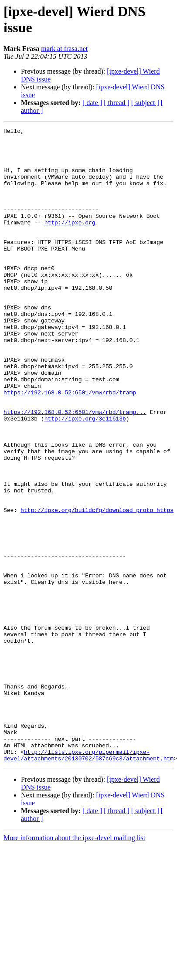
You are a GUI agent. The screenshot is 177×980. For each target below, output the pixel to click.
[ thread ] (117, 103)
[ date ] (92, 103)
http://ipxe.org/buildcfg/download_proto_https (97, 579)
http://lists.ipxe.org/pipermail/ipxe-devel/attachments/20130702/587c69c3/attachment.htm (88, 873)
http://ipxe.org (70, 242)
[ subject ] (145, 103)
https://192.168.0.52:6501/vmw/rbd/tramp (70, 446)
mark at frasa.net (64, 49)
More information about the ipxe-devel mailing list (74, 957)
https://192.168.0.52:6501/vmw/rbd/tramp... (75, 469)
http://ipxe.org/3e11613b (85, 477)
